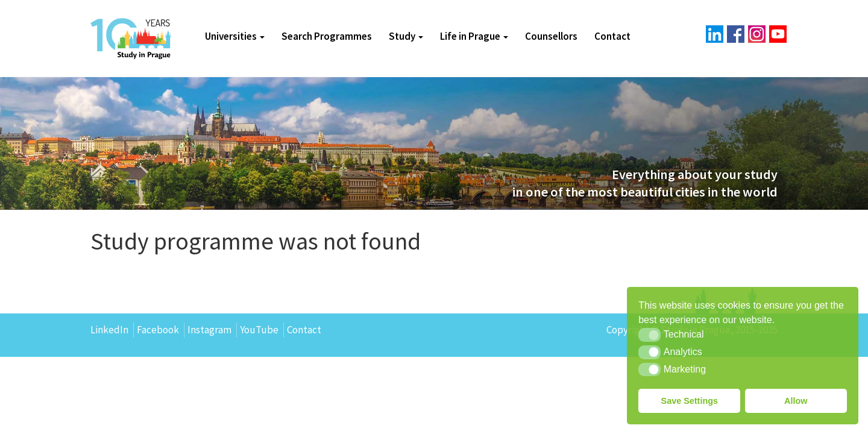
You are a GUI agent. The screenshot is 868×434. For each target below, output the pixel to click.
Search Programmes (327, 36)
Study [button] (406, 36)
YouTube (259, 330)
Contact (612, 36)
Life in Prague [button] (474, 36)
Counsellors (551, 36)
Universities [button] (235, 36)
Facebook (158, 330)
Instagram (209, 330)
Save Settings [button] (690, 401)
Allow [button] (796, 401)
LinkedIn (109, 330)
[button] (649, 335)
